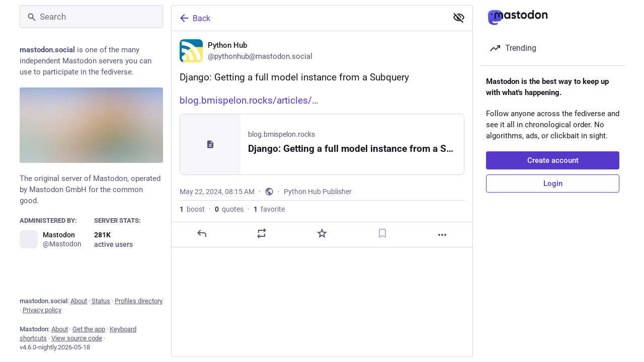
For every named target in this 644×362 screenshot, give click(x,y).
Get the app (89, 329)
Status (101, 301)
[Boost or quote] (262, 233)
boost (192, 209)
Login (553, 184)
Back (194, 18)
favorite (269, 209)
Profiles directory (139, 301)
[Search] (91, 17)
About (79, 301)
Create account (553, 160)
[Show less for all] (459, 18)
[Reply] (202, 233)
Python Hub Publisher (318, 192)
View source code (77, 338)
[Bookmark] (382, 233)
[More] (442, 235)
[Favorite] (322, 233)
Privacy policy (42, 310)
